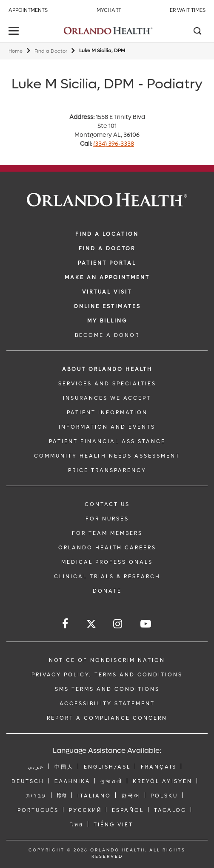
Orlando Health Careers (107, 548)
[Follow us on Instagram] (118, 624)
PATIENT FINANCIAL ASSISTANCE (107, 441)
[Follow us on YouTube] (146, 624)
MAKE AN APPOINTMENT (107, 277)
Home (16, 51)
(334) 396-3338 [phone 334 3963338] (114, 144)
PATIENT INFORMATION (107, 413)
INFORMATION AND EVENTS (107, 427)
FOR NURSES (107, 519)
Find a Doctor (51, 51)
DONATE (107, 591)
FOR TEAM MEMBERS (107, 533)
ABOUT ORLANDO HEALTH (107, 369)
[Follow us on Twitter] (91, 625)
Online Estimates (107, 306)
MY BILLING (107, 321)
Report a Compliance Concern (107, 718)
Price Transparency (107, 470)
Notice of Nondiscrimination (107, 660)
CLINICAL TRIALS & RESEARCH (107, 577)
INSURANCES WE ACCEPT (107, 398)
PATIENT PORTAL (107, 263)
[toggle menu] (15, 32)
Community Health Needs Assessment (107, 456)
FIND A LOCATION (107, 234)
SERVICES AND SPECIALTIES (107, 384)
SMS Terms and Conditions (107, 689)
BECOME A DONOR (107, 335)
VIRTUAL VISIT (107, 292)
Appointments (28, 10)
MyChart (109, 10)
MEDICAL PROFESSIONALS (107, 562)
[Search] (197, 32)
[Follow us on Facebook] (66, 624)
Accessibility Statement (107, 704)
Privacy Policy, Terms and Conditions (107, 675)
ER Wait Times (188, 10)
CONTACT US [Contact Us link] (107, 504)
